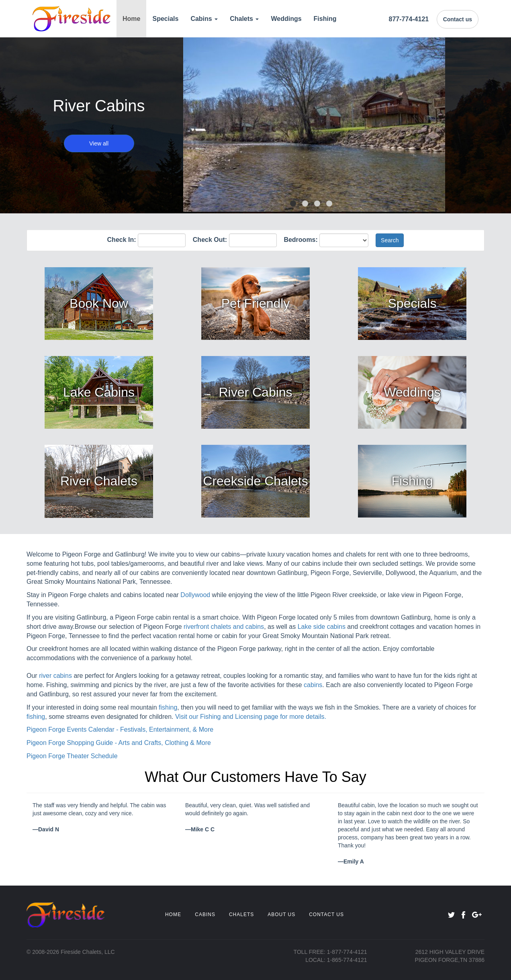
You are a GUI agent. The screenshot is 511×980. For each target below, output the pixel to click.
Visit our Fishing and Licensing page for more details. (251, 717)
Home (131, 19)
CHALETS (241, 915)
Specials (165, 19)
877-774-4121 (409, 19)
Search (390, 240)
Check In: (122, 240)
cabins (313, 685)
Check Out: (210, 240)
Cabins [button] (204, 19)
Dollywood (195, 595)
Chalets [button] (244, 19)
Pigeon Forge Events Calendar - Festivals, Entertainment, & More (120, 729)
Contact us (458, 19)
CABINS (205, 915)
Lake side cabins (322, 627)
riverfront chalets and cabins (224, 627)
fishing (168, 707)
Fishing (325, 19)
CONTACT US (326, 915)
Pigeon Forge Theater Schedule (72, 756)
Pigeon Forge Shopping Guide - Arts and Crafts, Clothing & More (119, 743)
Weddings (286, 19)
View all (99, 143)
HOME (173, 915)
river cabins (55, 676)
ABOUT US (281, 915)
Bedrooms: (300, 240)
